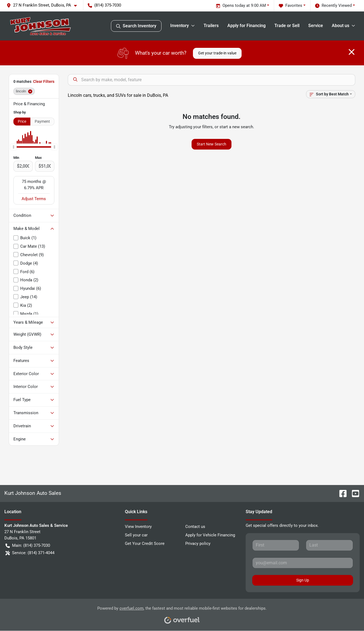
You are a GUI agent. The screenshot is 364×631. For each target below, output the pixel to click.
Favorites (290, 6)
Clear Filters (44, 81)
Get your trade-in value (217, 53)
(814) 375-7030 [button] (104, 5)
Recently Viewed (333, 6)
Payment (42, 121)
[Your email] (303, 563)
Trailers (211, 26)
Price (22, 121)
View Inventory (138, 527)
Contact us (195, 527)
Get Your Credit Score (145, 544)
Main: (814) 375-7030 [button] (28, 546)
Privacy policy (198, 544)
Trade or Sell (287, 26)
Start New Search (212, 144)
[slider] (13, 147)
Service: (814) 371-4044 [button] (30, 553)
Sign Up (303, 580)
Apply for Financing (246, 26)
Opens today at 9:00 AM (241, 6)
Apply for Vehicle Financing (210, 535)
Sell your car (136, 535)
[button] (44, 5)
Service (316, 26)
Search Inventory (136, 26)
